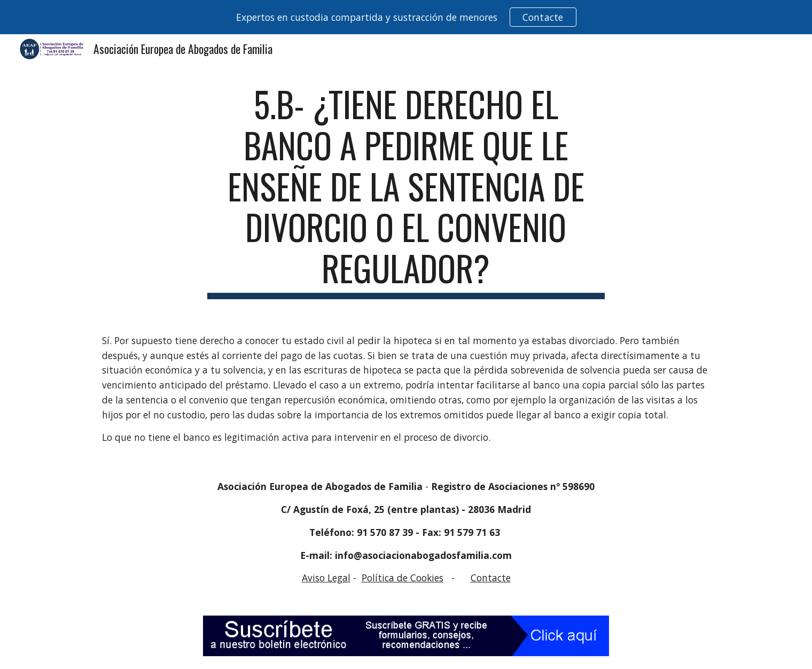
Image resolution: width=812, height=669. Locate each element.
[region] (406, 17)
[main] (406, 191)
